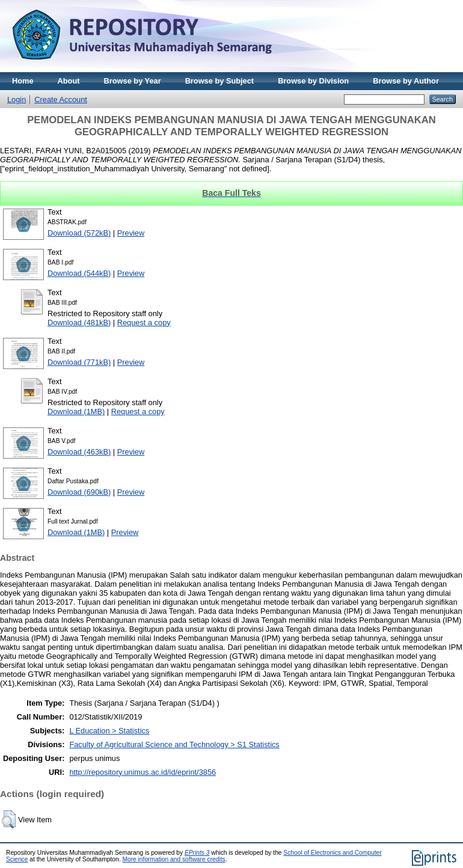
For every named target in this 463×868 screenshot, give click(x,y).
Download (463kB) (79, 452)
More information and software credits (173, 859)
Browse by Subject (220, 81)
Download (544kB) (79, 273)
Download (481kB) (79, 322)
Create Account (61, 99)
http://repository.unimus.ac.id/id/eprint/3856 (143, 772)
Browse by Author (406, 81)
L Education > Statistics (109, 731)
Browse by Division (313, 81)
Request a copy (144, 322)
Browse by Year (133, 81)
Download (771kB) (79, 362)
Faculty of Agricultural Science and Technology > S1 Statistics (174, 744)
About (69, 81)
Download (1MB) (76, 411)
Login (17, 99)
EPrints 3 (197, 853)
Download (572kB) (79, 233)
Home (23, 81)
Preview (131, 233)
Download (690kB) (79, 492)
